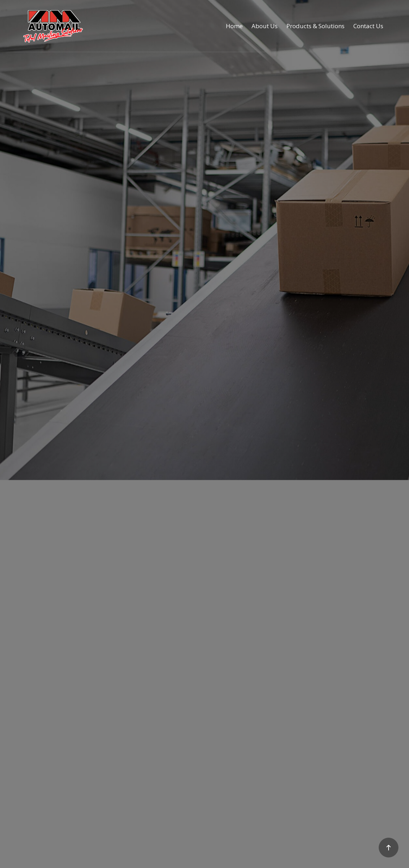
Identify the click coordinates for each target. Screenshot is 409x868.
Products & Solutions (315, 26)
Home (234, 26)
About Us (265, 26)
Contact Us (368, 26)
